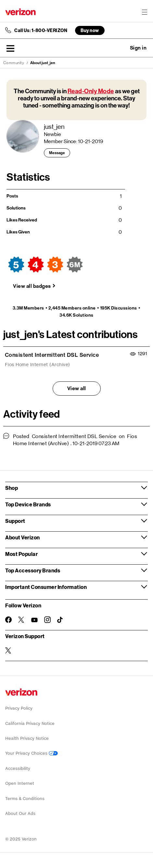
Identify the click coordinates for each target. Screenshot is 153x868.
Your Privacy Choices (32, 753)
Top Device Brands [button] (28, 504)
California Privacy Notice (30, 723)
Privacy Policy (19, 708)
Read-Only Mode (91, 91)
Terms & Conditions (25, 799)
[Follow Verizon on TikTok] (60, 620)
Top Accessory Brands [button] (33, 570)
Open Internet (20, 783)
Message (57, 153)
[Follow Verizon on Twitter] (21, 620)
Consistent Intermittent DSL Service (52, 355)
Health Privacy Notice (27, 738)
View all (77, 388)
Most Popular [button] (21, 554)
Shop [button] (12, 488)
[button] (10, 48)
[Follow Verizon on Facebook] (8, 620)
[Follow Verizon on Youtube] (34, 620)
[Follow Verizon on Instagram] (47, 620)
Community (14, 63)
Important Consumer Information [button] (46, 587)
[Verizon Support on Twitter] (8, 650)
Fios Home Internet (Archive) (38, 365)
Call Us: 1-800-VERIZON (41, 30)
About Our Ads (20, 813)
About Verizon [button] (23, 537)
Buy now (90, 30)
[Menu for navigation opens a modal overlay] (145, 12)
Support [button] (15, 521)
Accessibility (18, 768)
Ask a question (121, 48)
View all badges (32, 286)
